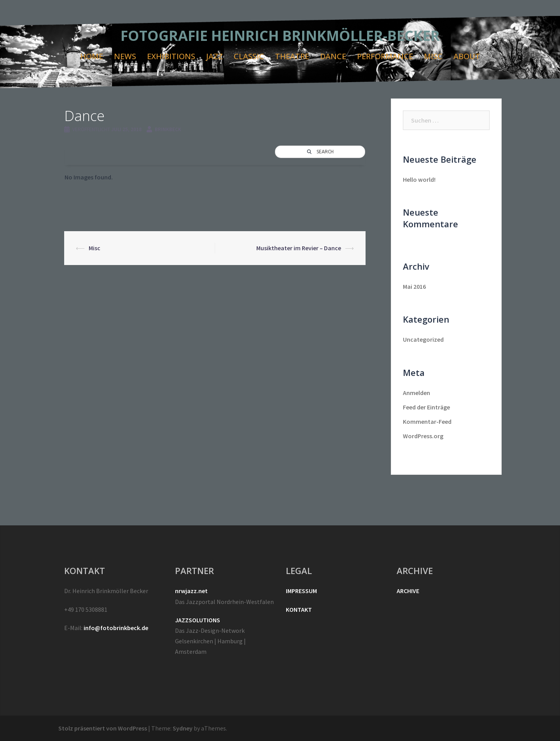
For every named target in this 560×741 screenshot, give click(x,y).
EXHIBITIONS (171, 56)
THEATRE (292, 56)
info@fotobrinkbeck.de (116, 628)
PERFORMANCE (385, 56)
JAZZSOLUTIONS (198, 620)
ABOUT (467, 56)
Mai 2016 (414, 286)
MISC (433, 56)
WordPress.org (423, 436)
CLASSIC (249, 56)
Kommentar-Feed (427, 421)
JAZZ (214, 56)
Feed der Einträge (426, 407)
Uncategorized (423, 339)
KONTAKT (299, 609)
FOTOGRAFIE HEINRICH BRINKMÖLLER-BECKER (280, 36)
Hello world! (419, 179)
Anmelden (416, 393)
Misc (94, 248)
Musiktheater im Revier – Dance (299, 248)
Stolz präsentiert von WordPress (103, 728)
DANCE (333, 56)
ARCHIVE (408, 591)
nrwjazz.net (191, 591)
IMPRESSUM (301, 591)
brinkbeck (168, 129)
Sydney (183, 728)
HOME (92, 56)
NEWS (125, 56)
